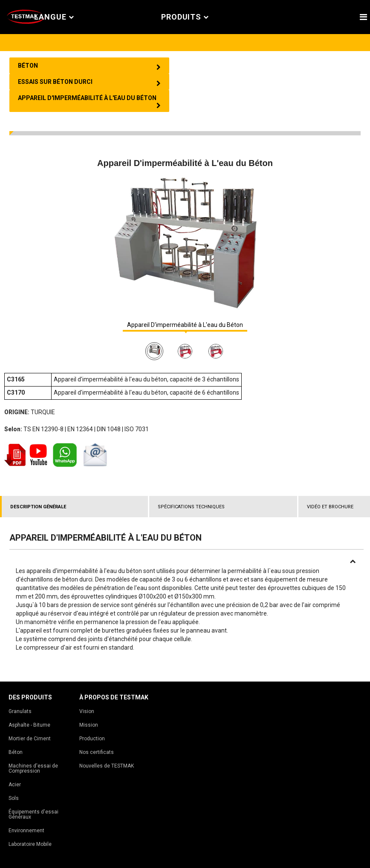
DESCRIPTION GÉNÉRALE (38, 507)
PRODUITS (185, 17)
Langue (54, 17)
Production (92, 739)
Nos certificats (97, 752)
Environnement (26, 831)
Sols (14, 798)
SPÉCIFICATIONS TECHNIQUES (191, 507)
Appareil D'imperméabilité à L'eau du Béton (185, 325)
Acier (15, 785)
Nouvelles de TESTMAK (107, 766)
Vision (87, 711)
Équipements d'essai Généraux (33, 814)
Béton (16, 752)
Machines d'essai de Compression (33, 768)
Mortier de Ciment (30, 739)
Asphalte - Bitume (29, 725)
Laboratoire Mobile (30, 844)
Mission (89, 725)
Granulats (20, 711)
